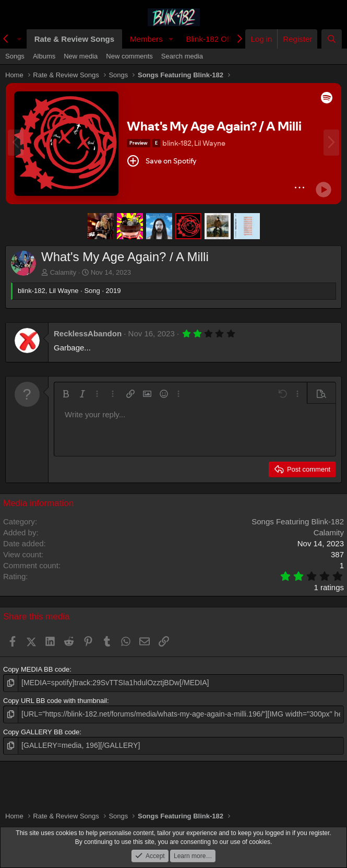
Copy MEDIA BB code (36, 669)
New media (81, 56)
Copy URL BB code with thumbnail (55, 700)
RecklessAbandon (88, 333)
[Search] (332, 39)
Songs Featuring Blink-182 (298, 521)
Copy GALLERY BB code (41, 730)
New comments (129, 56)
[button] (171, 39)
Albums (44, 56)
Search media (182, 56)
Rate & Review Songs (74, 39)
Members (146, 39)
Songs (15, 56)
